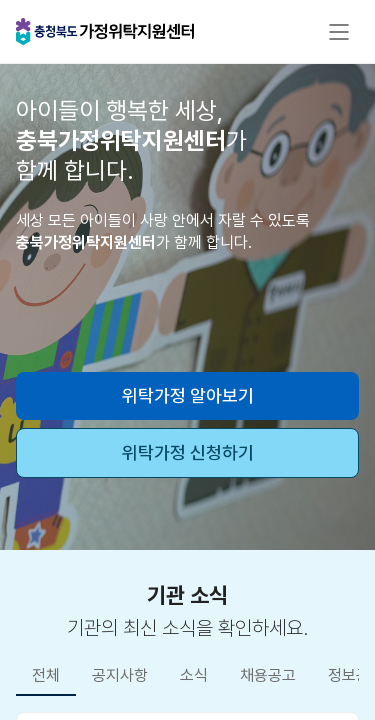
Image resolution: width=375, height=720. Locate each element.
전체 (46, 675)
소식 (194, 675)
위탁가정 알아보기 (188, 395)
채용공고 (268, 675)
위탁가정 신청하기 (188, 452)
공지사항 (120, 675)
